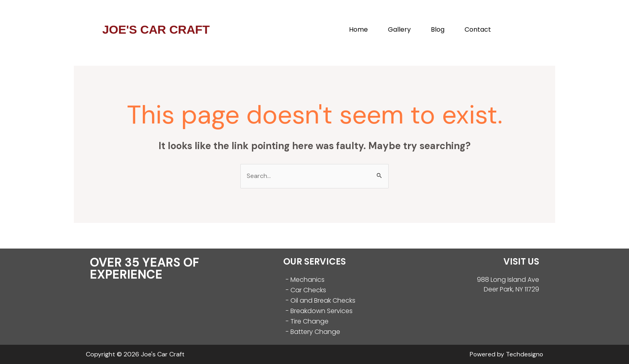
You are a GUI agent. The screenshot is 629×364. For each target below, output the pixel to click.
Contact (478, 29)
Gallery (399, 29)
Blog (438, 29)
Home (358, 29)
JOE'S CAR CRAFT (156, 29)
